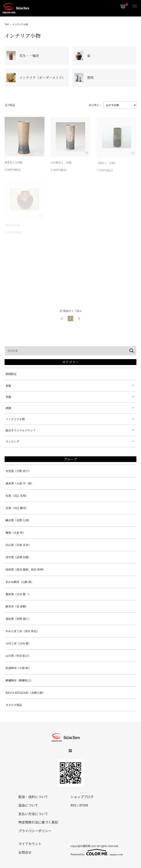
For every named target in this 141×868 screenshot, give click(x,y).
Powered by (97, 852)
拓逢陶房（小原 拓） (18, 668)
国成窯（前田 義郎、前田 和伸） (26, 569)
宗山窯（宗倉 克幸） (18, 545)
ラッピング (12, 441)
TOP (7, 24)
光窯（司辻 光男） (17, 496)
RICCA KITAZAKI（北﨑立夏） (25, 693)
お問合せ (25, 852)
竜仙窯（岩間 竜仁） (18, 619)
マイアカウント (30, 844)
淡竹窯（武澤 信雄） (18, 557)
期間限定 (11, 374)
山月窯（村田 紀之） (18, 656)
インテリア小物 (20, 24)
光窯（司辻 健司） (17, 508)
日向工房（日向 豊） (18, 643)
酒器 (8, 408)
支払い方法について (33, 814)
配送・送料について (33, 797)
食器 (8, 386)
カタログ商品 (14, 705)
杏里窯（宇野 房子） (18, 471)
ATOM (84, 805)
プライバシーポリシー (35, 831)
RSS (73, 805)
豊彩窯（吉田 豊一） (18, 594)
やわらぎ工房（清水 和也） (22, 631)
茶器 (8, 397)
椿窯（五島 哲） (16, 533)
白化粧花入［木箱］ (62, 163)
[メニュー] (135, 6)
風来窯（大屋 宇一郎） (20, 483)
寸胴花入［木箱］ (107, 164)
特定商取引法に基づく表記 (38, 822)
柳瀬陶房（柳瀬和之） (19, 680)
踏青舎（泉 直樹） (17, 606)
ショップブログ (82, 797)
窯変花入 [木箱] (13, 163)
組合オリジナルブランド (21, 430)
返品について (28, 805)
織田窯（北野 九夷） (18, 520)
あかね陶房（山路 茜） (20, 582)
